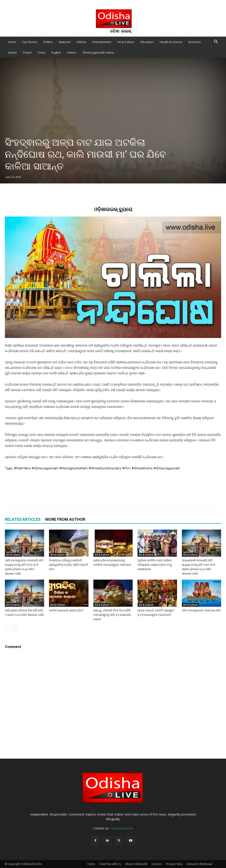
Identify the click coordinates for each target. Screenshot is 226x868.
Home (12, 42)
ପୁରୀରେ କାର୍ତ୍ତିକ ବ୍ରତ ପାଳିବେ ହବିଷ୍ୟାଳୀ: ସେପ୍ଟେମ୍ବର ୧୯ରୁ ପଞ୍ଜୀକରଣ (155, 565)
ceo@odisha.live (122, 828)
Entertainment (102, 42)
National (65, 42)
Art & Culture (126, 42)
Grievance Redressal (200, 864)
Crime (41, 52)
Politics (48, 42)
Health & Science (171, 42)
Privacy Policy (174, 864)
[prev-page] (8, 628)
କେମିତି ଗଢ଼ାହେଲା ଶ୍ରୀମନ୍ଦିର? (66, 610)
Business (195, 42)
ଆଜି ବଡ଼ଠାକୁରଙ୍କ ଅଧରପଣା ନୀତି (201, 610)
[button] (216, 42)
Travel (27, 52)
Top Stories (30, 42)
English (56, 52)
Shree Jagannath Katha (98, 52)
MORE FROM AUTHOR (65, 519)
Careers (157, 864)
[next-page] (15, 628)
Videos (72, 52)
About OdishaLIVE (136, 864)
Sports (12, 52)
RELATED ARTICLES (23, 519)
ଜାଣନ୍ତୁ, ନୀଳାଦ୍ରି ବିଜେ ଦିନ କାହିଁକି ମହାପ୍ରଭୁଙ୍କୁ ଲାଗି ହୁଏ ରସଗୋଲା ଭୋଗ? (112, 615)
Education (147, 42)
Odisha (81, 42)
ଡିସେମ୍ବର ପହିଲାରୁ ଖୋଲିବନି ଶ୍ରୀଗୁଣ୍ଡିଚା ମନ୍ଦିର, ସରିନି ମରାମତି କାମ (69, 565)
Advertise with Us (110, 864)
